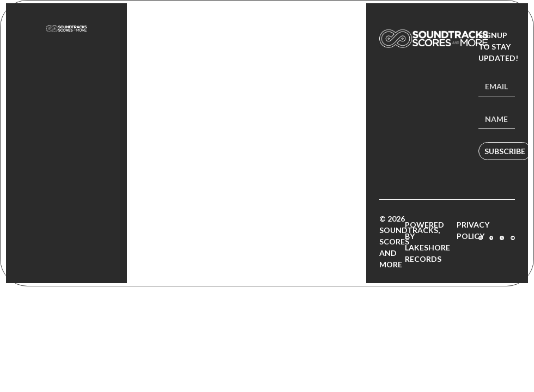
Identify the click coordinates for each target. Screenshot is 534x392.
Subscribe (505, 151)
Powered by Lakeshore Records (427, 242)
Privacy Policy (473, 230)
